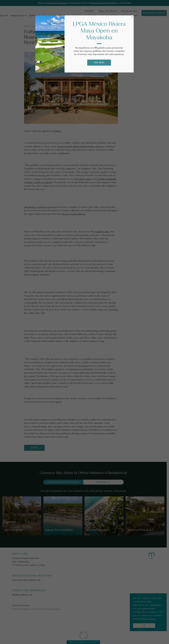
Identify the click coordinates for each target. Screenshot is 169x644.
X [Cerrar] (132, 17)
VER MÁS (99, 63)
